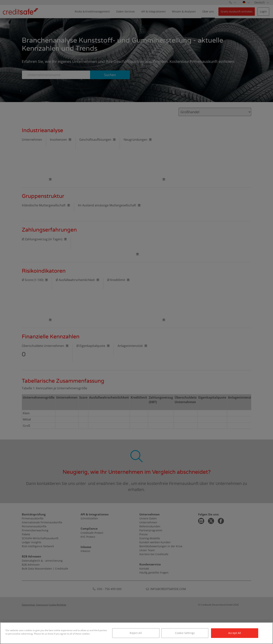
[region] (136, 633)
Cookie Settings (185, 633)
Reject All (136, 633)
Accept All (235, 633)
